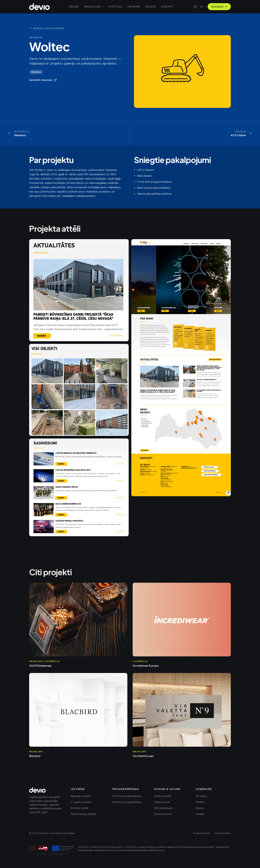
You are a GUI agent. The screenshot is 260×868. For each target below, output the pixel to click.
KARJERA (151, 7)
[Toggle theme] (195, 7)
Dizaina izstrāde (163, 796)
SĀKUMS (74, 7)
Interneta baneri (163, 814)
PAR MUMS (134, 7)
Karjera (200, 808)
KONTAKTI (167, 7)
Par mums (201, 796)
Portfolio (200, 802)
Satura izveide (162, 802)
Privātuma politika (202, 833)
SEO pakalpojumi (163, 808)
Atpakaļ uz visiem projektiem (47, 28)
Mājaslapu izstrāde (81, 796)
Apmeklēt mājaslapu (43, 80)
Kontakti (200, 814)
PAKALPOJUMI (94, 7)
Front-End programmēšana (127, 796)
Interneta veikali (79, 808)
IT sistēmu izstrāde (81, 802)
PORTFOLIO (115, 7)
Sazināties (219, 7)
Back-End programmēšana (127, 802)
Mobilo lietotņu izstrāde (84, 814)
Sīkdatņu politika (223, 833)
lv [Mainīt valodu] (203, 7)
